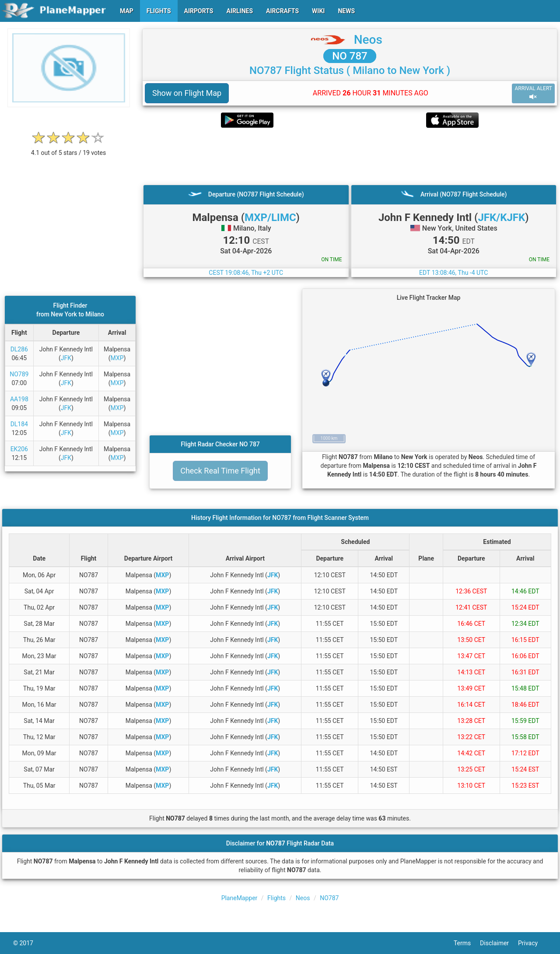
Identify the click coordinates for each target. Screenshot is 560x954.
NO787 (329, 898)
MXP (117, 358)
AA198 (19, 399)
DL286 (19, 349)
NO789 (19, 374)
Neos (368, 40)
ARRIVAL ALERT (533, 93)
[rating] (69, 148)
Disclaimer (499, 943)
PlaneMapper (240, 898)
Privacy (532, 943)
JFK (66, 358)
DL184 (19, 424)
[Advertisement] (350, 156)
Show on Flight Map (187, 93)
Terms (467, 943)
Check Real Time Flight (220, 471)
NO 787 (350, 56)
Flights (276, 898)
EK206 (19, 449)
